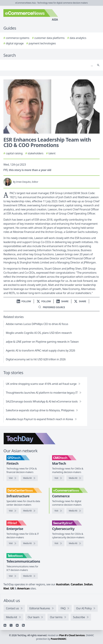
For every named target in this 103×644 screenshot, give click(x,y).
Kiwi (6, 588)
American (23, 588)
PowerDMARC (59, 639)
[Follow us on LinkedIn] (24, 301)
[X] (11, 625)
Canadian (77, 584)
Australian (63, 584)
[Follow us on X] (44, 301)
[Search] (48, 65)
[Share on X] (80, 301)
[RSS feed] (23, 625)
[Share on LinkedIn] (62, 301)
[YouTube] (17, 625)
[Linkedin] (5, 625)
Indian (88, 584)
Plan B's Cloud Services (72, 635)
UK (12, 588)
